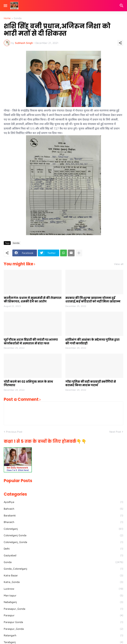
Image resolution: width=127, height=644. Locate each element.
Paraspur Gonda (63, 622)
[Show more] (79, 253)
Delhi (63, 549)
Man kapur (63, 595)
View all (119, 264)
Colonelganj (63, 529)
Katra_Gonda (63, 582)
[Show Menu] (5, 6)
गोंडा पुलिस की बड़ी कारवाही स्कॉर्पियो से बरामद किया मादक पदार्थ (91, 383)
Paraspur (63, 615)
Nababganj (63, 602)
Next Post (115, 432)
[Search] (122, 6)
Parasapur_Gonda (63, 609)
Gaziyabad (63, 555)
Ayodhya (63, 502)
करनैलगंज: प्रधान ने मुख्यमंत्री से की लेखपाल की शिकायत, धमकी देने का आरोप (33, 300)
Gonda (18, 18)
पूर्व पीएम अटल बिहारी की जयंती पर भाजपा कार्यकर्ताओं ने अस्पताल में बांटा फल (31, 341)
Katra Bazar (63, 575)
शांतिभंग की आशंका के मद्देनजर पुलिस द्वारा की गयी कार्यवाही (92, 341)
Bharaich (63, 522)
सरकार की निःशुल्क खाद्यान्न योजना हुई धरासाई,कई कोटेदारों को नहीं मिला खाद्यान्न (93, 300)
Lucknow (63, 589)
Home (7, 18)
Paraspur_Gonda (63, 629)
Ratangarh (63, 635)
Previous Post (14, 432)
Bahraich (63, 509)
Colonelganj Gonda (63, 535)
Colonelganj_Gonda (63, 542)
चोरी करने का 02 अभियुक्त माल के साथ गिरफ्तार (28, 383)
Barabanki (63, 515)
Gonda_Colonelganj (63, 569)
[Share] (120, 43)
